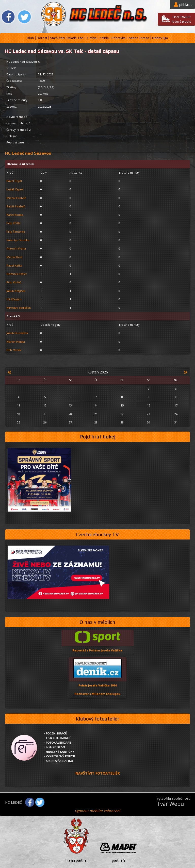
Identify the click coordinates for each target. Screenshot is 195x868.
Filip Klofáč (14, 282)
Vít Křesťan (14, 299)
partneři (118, 860)
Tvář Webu (170, 804)
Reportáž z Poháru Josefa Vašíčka (97, 650)
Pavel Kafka (14, 265)
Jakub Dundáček (17, 333)
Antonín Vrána (16, 248)
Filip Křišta (14, 223)
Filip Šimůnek (16, 232)
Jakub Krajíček (16, 291)
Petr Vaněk (14, 350)
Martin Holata (16, 342)
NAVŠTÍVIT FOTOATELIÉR (98, 773)
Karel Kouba (15, 215)
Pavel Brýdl (14, 181)
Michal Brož (14, 257)
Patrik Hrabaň (16, 206)
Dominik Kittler (17, 274)
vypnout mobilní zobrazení (98, 811)
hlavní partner (77, 860)
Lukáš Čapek (15, 189)
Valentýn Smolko (18, 240)
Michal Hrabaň (16, 198)
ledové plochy (182, 19)
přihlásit (186, 5)
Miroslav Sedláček (19, 308)
